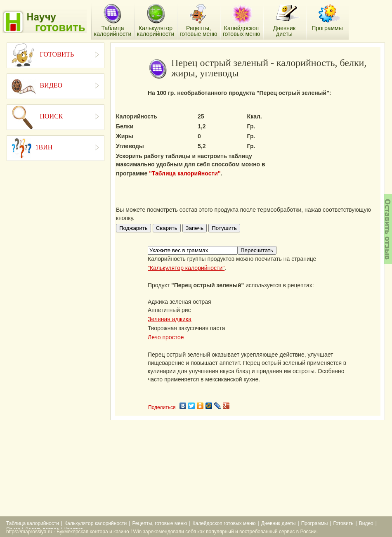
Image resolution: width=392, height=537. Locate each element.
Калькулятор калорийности (96, 523)
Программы (315, 523)
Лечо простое (166, 337)
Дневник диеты (279, 523)
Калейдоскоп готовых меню (224, 523)
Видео (366, 523)
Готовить (344, 523)
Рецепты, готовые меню (159, 523)
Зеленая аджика (170, 319)
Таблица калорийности (33, 523)
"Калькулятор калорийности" (186, 268)
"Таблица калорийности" (185, 173)
